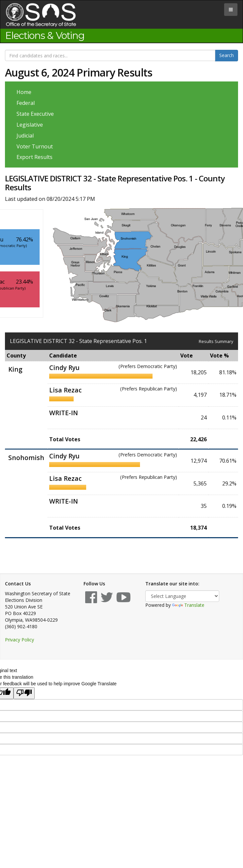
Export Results (35, 157)
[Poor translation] (24, 693)
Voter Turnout (35, 146)
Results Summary (216, 341)
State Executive (35, 114)
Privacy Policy (19, 640)
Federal (26, 103)
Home (24, 92)
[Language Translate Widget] (182, 596)
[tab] (231, 10)
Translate (188, 605)
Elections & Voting (45, 36)
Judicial (25, 136)
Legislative (30, 125)
